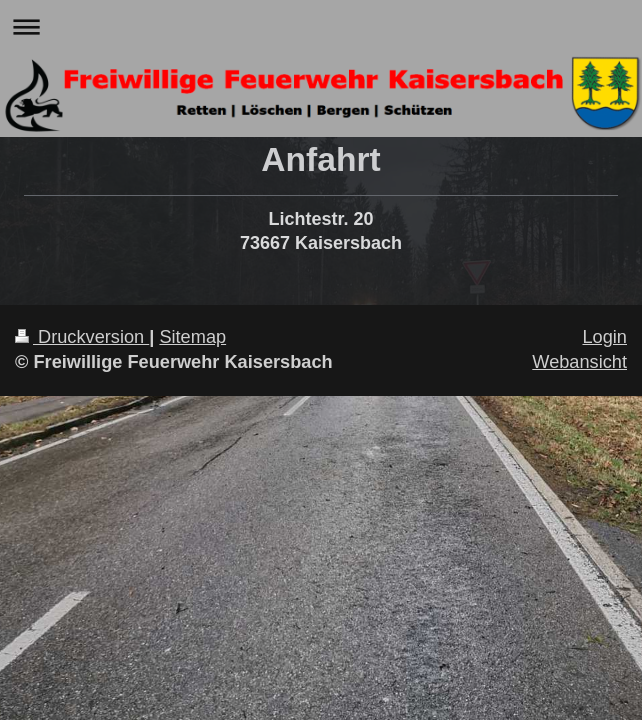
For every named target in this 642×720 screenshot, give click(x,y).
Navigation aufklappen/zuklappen (321, 26)
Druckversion (82, 337)
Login (604, 337)
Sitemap (192, 337)
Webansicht (579, 362)
